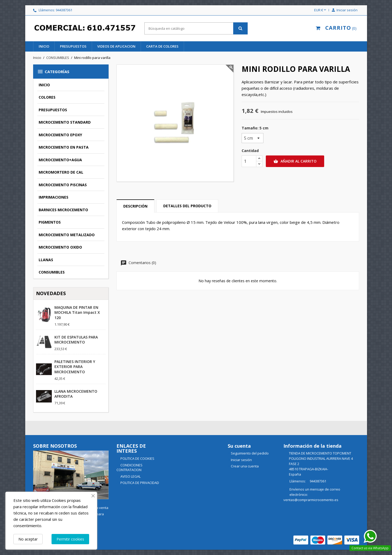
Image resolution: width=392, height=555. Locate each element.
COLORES (47, 97)
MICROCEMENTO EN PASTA (64, 147)
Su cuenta (239, 446)
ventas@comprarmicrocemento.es (311, 500)
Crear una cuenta (245, 466)
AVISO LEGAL (130, 476)
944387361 (64, 10)
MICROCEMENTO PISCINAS (63, 185)
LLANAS (46, 260)
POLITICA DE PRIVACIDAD (139, 483)
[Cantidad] (249, 161)
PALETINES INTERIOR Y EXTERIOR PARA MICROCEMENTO (75, 367)
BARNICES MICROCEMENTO (63, 210)
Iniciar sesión (241, 460)
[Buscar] (196, 28)
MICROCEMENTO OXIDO (60, 247)
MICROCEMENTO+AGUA (60, 160)
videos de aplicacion (116, 46)
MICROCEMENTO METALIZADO (67, 235)
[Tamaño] (253, 138)
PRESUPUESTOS (73, 46)
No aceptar (28, 539)
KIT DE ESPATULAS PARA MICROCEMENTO (76, 340)
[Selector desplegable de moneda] (321, 10)
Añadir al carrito (295, 161)
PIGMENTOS (50, 222)
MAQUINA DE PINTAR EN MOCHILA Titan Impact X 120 (77, 313)
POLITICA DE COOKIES (137, 458)
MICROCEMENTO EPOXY (60, 135)
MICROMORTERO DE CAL (61, 172)
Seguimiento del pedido (250, 453)
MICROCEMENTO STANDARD (65, 122)
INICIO (44, 46)
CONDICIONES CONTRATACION (129, 468)
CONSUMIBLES (52, 272)
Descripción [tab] (135, 206)
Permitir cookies (70, 539)
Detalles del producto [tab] (187, 206)
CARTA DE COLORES (162, 46)
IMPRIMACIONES (54, 197)
